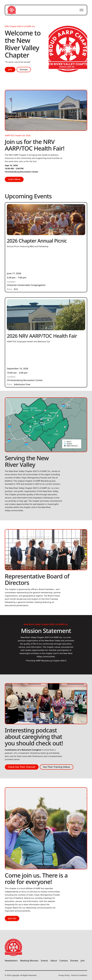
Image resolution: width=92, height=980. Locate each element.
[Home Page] (12, 10)
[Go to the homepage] (13, 947)
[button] (81, 10)
